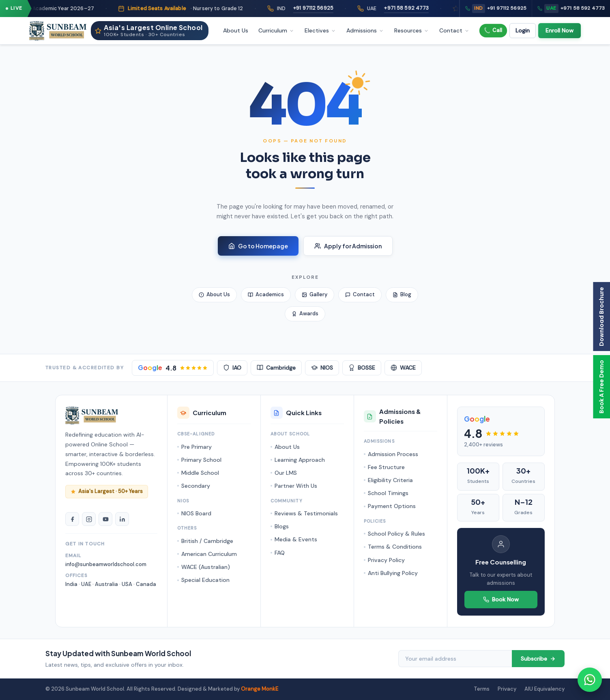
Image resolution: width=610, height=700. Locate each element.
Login (523, 30)
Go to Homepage (258, 246)
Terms (482, 689)
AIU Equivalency (544, 689)
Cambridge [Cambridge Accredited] (276, 368)
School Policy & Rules (396, 534)
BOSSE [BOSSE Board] (362, 368)
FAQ (280, 553)
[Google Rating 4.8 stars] (173, 368)
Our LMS (286, 473)
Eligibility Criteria (390, 480)
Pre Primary (197, 447)
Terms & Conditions (395, 547)
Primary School (201, 460)
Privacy (507, 689)
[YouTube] (105, 519)
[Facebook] (72, 519)
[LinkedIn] (122, 519)
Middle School (200, 473)
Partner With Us (296, 486)
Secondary (196, 486)
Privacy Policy (386, 560)
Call (493, 30)
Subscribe (538, 659)
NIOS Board (196, 513)
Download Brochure (601, 317)
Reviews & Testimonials (306, 513)
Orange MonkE (260, 689)
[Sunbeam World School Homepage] (92, 416)
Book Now (501, 599)
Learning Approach (300, 460)
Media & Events (296, 539)
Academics (266, 294)
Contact (360, 294)
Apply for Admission (348, 246)
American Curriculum (209, 554)
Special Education (205, 580)
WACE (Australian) (206, 567)
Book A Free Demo (601, 387)
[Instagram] (89, 519)
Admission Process (393, 454)
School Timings (388, 493)
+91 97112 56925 (331, 8)
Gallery (315, 294)
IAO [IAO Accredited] (232, 368)
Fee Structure (386, 467)
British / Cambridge (207, 541)
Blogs (282, 526)
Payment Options (392, 506)
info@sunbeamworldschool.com (106, 564)
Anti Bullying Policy (393, 573)
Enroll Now (560, 30)
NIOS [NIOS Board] (322, 368)
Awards (305, 313)
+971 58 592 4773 (425, 8)
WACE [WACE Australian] (403, 368)
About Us (236, 30)
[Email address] (455, 659)
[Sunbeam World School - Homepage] (58, 31)
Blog (402, 294)
